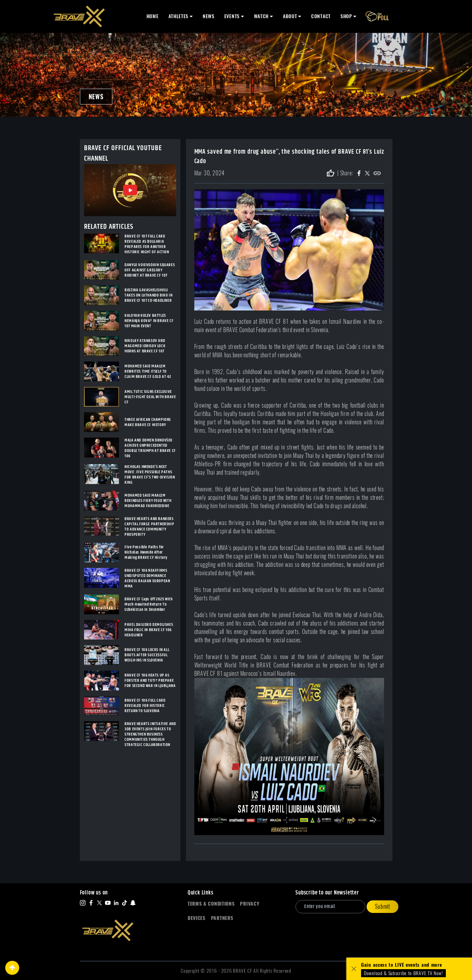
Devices (197, 918)
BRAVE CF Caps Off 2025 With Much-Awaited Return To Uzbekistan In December (149, 604)
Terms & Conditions (211, 904)
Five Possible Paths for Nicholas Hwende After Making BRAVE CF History (146, 552)
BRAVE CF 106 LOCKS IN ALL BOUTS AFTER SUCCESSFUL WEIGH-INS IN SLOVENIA (147, 655)
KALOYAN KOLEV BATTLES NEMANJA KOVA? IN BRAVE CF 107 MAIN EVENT (149, 321)
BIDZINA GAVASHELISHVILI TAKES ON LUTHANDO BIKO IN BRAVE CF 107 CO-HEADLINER (148, 295)
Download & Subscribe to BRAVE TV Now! (403, 973)
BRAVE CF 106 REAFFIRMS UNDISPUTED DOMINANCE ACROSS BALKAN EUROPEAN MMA (147, 578)
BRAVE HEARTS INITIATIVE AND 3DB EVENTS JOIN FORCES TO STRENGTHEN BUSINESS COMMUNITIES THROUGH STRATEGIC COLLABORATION (150, 734)
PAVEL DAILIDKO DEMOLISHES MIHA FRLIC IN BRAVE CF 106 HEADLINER (149, 630)
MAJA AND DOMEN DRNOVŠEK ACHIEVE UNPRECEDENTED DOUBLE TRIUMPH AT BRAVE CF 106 (150, 448)
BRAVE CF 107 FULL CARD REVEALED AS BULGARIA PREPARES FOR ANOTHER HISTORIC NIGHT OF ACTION (147, 244)
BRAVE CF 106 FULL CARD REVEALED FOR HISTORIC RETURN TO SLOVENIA (145, 706)
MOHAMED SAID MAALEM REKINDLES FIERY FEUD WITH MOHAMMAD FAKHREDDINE (148, 501)
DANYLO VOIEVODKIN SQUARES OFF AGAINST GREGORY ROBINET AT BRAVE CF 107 (150, 270)
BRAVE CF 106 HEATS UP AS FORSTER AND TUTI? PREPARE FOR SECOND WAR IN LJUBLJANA (150, 681)
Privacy (250, 904)
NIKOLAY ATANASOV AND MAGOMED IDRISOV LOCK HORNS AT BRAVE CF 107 (145, 346)
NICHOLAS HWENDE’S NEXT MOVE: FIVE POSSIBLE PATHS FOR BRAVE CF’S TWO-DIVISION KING (150, 475)
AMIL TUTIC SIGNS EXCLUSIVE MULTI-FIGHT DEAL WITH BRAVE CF (150, 397)
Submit (383, 906)
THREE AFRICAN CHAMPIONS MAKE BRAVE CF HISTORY (148, 422)
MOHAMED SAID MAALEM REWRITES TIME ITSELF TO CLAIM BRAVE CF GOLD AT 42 (148, 371)
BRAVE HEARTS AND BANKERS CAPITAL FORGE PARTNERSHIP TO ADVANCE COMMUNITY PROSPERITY (149, 527)
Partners (222, 918)
